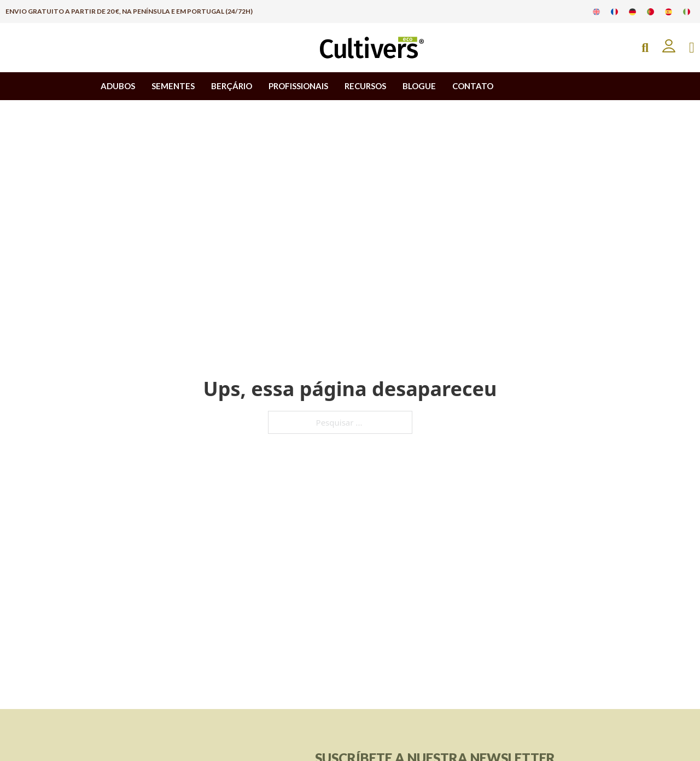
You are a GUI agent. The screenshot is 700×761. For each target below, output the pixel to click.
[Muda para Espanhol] (669, 11)
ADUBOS (118, 86)
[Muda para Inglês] (596, 11)
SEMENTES (173, 86)
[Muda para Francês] (614, 11)
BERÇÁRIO (232, 86)
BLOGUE (419, 86)
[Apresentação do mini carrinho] (692, 48)
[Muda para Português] (651, 11)
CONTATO (473, 86)
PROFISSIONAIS (298, 86)
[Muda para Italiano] (687, 11)
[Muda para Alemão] (632, 11)
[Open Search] (645, 48)
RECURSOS (365, 86)
